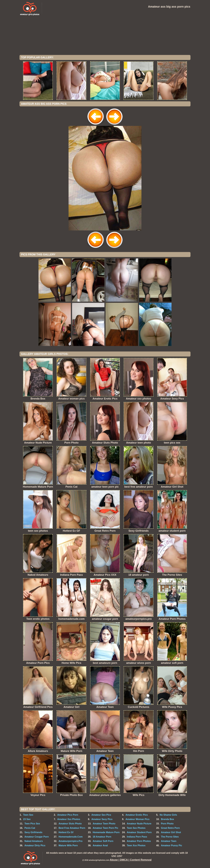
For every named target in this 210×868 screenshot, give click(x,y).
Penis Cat (30, 828)
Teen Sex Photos (136, 828)
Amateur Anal (100, 845)
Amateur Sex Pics (101, 815)
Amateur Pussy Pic (172, 845)
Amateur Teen (169, 841)
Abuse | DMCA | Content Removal (131, 860)
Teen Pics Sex (32, 824)
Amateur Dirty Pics (35, 845)
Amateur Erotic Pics (137, 815)
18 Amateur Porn (102, 837)
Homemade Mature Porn (106, 832)
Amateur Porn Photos (139, 841)
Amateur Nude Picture (139, 824)
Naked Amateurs (34, 841)
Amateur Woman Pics (138, 819)
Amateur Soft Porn (103, 841)
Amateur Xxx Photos (69, 819)
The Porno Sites (170, 837)
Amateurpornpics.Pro (71, 841)
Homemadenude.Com (71, 837)
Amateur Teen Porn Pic (106, 828)
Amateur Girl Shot (171, 832)
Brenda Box (168, 819)
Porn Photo (167, 824)
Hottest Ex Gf (66, 832)
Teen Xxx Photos (136, 845)
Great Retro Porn (170, 828)
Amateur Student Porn (139, 832)
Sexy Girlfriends (33, 832)
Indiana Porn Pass (137, 837)
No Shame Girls (168, 815)
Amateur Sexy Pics (102, 819)
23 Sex (27, 819)
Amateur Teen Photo (104, 824)
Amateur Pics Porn (68, 815)
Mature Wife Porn (68, 845)
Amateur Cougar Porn (37, 837)
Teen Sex (28, 815)
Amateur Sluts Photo (70, 824)
